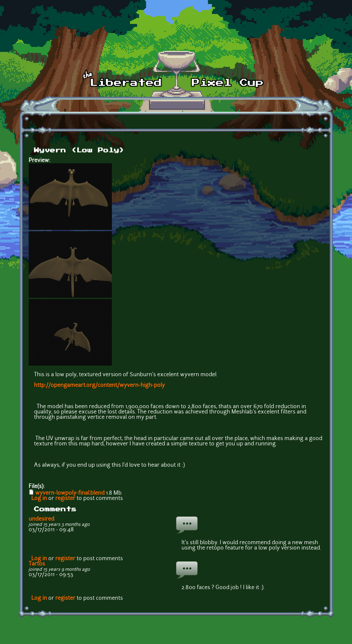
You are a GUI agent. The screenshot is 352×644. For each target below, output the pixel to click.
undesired (41, 519)
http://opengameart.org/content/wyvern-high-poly (99, 386)
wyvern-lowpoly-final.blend (70, 493)
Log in (39, 499)
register (65, 499)
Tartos (37, 564)
